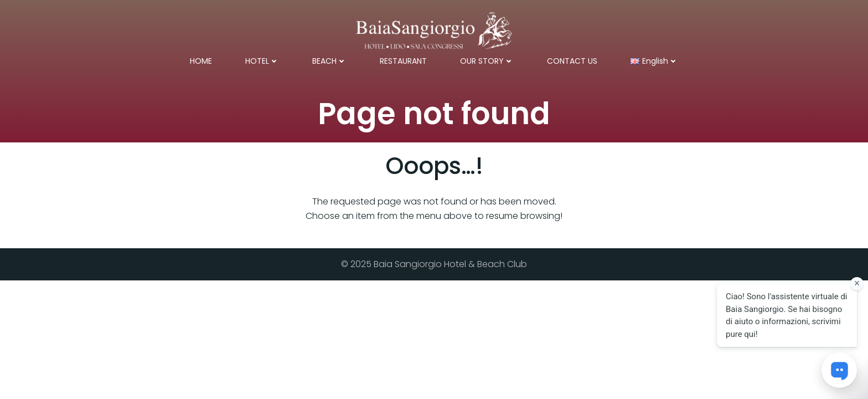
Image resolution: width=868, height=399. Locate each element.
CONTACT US (572, 61)
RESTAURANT (403, 61)
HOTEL (262, 61)
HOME (201, 61)
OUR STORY (487, 61)
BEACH (329, 61)
